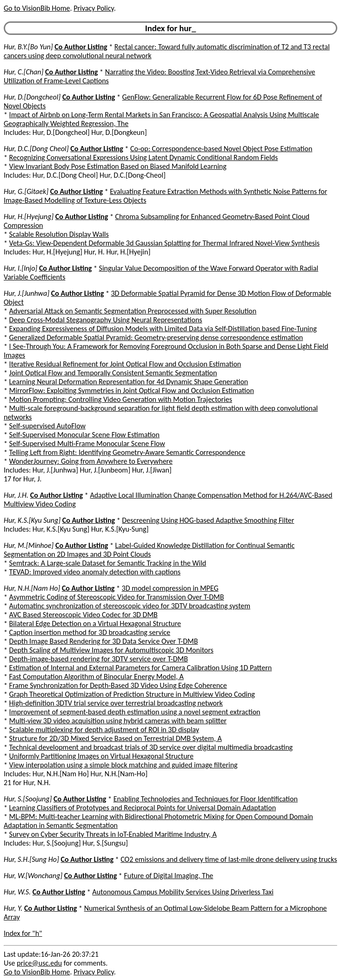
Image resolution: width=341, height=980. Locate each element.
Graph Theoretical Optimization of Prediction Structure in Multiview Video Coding (132, 694)
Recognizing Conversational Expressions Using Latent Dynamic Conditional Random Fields (144, 157)
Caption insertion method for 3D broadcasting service (90, 632)
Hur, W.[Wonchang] (33, 876)
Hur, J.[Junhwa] (27, 293)
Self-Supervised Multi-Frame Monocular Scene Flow (87, 443)
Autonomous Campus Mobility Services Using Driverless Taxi (183, 892)
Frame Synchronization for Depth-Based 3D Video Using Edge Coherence (118, 685)
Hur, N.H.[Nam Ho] (32, 588)
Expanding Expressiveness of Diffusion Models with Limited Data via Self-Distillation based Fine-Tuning (163, 329)
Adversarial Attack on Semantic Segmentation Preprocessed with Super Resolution (133, 311)
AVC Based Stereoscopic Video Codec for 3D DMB (84, 615)
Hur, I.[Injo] (20, 268)
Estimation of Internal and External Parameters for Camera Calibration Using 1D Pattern (141, 668)
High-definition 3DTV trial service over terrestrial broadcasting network (116, 703)
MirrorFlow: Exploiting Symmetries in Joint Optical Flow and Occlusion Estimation (132, 390)
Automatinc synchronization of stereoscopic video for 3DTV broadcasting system (130, 606)
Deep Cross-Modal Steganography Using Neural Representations (106, 320)
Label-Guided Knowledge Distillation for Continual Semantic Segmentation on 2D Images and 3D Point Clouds (149, 550)
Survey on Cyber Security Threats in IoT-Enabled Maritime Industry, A (113, 834)
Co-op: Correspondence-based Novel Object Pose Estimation (221, 149)
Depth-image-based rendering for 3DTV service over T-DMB (99, 659)
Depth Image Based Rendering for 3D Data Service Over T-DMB (104, 641)
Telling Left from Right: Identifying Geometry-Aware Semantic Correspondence (127, 452)
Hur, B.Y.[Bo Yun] (28, 47)
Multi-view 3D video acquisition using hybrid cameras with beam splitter (118, 721)
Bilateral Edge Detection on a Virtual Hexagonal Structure (95, 623)
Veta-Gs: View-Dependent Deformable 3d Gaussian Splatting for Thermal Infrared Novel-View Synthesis (164, 243)
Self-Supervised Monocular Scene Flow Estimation (84, 435)
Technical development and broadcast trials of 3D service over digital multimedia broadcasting (151, 747)
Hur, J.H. (16, 495)
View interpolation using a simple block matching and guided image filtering (124, 765)
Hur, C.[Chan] (23, 72)
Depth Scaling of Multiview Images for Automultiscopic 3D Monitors (111, 650)
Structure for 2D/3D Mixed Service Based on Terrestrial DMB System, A (116, 738)
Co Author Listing (81, 47)
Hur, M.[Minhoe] (29, 545)
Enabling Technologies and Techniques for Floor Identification (206, 799)
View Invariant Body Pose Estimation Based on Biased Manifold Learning (118, 166)
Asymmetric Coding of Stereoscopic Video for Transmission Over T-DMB (117, 597)
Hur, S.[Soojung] (28, 799)
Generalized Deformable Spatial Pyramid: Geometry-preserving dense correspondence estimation (156, 337)
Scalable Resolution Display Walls (59, 234)
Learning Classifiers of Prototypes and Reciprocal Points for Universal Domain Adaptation (143, 808)
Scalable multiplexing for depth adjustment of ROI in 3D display (104, 730)
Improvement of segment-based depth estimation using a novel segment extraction (135, 712)
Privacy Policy (94, 8)
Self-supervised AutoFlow (47, 426)
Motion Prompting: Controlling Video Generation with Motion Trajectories (121, 399)
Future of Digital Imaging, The (168, 876)
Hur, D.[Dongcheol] (32, 97)
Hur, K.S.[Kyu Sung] (32, 520)
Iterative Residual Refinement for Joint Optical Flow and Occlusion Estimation (125, 364)
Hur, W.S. (17, 892)
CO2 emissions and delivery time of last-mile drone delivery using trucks (229, 859)
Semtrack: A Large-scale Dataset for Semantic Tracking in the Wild (108, 563)
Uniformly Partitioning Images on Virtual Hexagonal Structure (101, 756)
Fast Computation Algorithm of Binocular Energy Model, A (97, 677)
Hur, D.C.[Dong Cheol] (36, 149)
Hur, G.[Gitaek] (26, 191)
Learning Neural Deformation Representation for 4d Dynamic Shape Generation (129, 382)
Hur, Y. (13, 908)
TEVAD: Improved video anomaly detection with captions (95, 572)
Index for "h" (23, 933)
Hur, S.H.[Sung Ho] (31, 859)
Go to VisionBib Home (37, 8)
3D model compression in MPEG (170, 588)
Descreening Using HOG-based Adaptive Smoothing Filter (208, 520)
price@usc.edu (39, 963)
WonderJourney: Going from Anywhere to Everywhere (91, 461)
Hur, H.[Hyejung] (29, 217)
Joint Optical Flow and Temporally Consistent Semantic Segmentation (113, 373)
